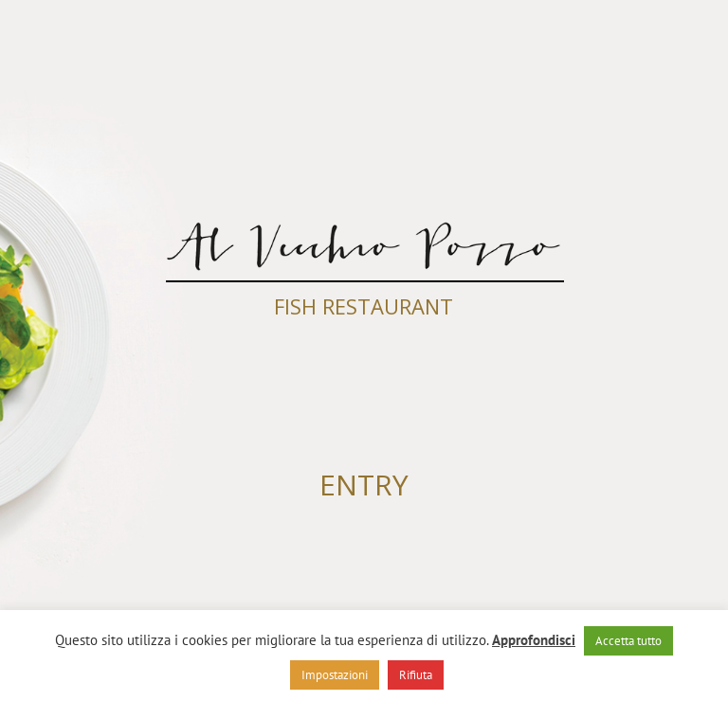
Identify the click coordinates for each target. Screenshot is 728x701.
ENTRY (364, 485)
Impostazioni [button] (335, 675)
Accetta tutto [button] (628, 641)
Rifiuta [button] (416, 675)
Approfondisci (534, 640)
